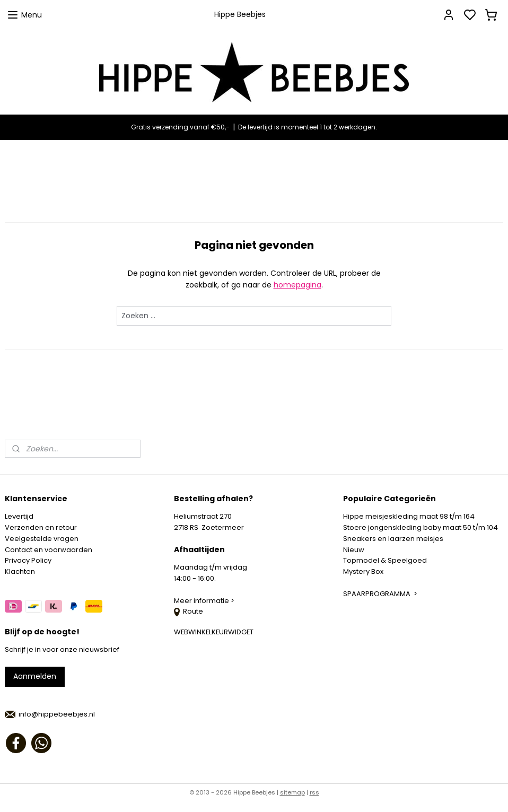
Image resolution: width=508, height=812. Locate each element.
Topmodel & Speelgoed (385, 560)
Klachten (20, 571)
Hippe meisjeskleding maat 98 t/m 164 (409, 516)
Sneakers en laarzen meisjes (393, 539)
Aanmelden (35, 676)
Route (189, 611)
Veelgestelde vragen (42, 539)
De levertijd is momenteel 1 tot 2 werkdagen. (308, 127)
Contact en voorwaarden (49, 550)
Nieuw (354, 550)
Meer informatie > (205, 601)
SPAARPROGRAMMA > (380, 594)
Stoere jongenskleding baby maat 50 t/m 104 (421, 527)
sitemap (292, 792)
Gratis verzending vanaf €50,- (180, 127)
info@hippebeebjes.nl (57, 714)
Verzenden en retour (41, 527)
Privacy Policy (28, 560)
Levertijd (19, 516)
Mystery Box (363, 571)
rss (314, 792)
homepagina (297, 285)
